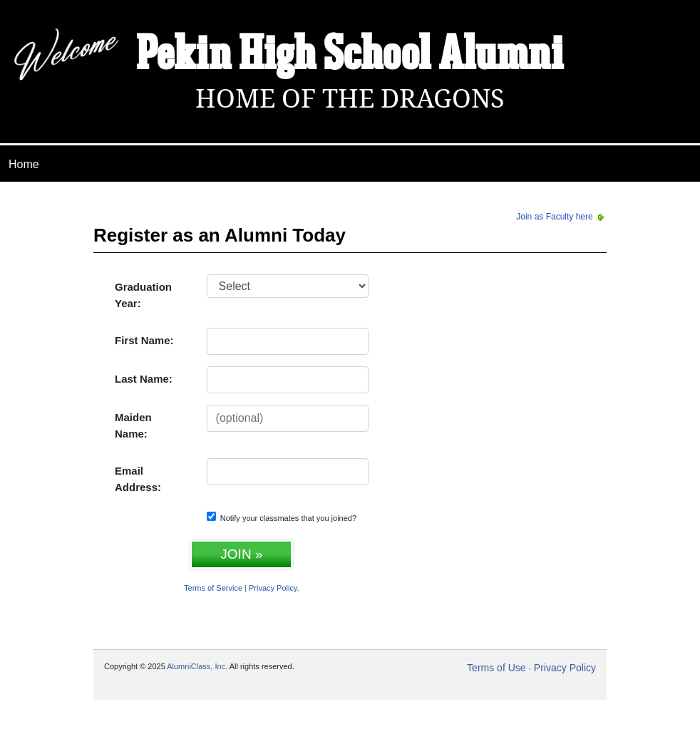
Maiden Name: (133, 425)
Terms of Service (213, 588)
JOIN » (241, 554)
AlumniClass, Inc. (197, 666)
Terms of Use (496, 668)
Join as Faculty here (561, 217)
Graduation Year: (143, 295)
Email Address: (138, 479)
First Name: (144, 340)
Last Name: (144, 379)
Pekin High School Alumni (350, 56)
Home (24, 164)
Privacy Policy (273, 588)
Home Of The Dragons (350, 99)
